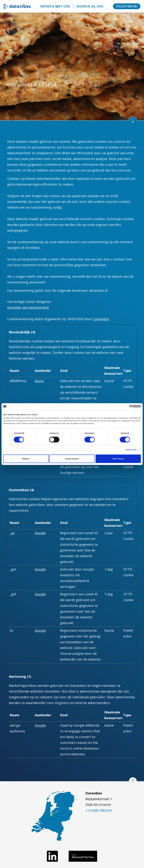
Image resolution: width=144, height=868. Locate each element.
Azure (39, 381)
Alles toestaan (118, 459)
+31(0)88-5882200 (99, 810)
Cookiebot (101, 319)
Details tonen (131, 450)
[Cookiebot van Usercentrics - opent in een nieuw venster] (125, 406)
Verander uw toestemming (28, 307)
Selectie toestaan (72, 459)
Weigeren (26, 459)
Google (40, 533)
